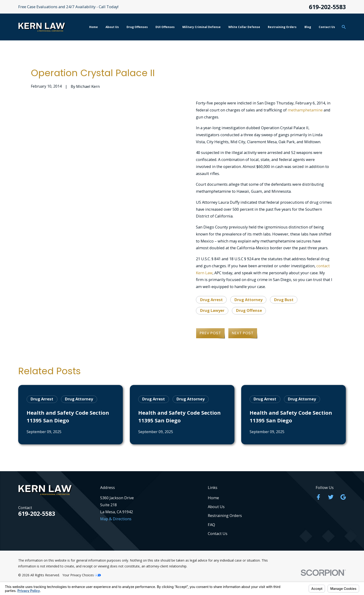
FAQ (211, 525)
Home (213, 498)
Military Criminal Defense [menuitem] (201, 27)
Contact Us (218, 533)
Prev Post (210, 333)
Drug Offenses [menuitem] (137, 27)
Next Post (243, 333)
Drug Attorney (248, 300)
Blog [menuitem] (308, 27)
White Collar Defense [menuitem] (244, 27)
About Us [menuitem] (112, 27)
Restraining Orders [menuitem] (282, 27)
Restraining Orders (225, 515)
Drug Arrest (211, 300)
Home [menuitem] (94, 27)
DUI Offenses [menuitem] (165, 27)
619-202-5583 (327, 7)
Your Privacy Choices (82, 575)
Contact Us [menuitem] (327, 27)
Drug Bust (284, 300)
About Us (216, 507)
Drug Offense (249, 310)
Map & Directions (116, 519)
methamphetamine (305, 110)
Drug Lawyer (212, 310)
